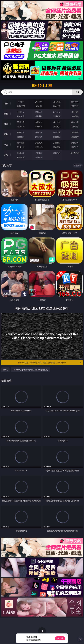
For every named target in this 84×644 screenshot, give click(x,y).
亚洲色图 (39, 132)
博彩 (6, 103)
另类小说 (39, 147)
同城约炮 (21, 153)
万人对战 (57, 102)
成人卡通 (57, 122)
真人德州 (39, 102)
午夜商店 (39, 153)
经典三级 (39, 127)
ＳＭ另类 (75, 116)
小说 (6, 145)
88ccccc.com (42, 86)
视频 (6, 114)
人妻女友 (57, 143)
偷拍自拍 (39, 122)
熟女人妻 (21, 116)
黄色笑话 (57, 147)
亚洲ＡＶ (21, 112)
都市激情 (21, 143)
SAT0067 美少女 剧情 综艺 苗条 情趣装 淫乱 (30, 370)
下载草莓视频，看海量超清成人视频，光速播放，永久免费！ (49, 363)
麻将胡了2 (21, 106)
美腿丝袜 (21, 137)
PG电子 (21, 102)
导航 (6, 155)
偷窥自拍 (21, 132)
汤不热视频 (75, 153)
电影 (6, 124)
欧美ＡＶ (57, 112)
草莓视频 (57, 153)
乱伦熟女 (57, 127)
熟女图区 (57, 137)
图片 (6, 134)
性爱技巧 (75, 147)
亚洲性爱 (21, 122)
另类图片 (75, 137)
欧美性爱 (75, 122)
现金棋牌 (57, 106)
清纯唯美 (39, 137)
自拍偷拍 (39, 112)
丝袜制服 (39, 116)
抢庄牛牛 (75, 106)
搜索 (78, 92)
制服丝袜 (21, 127)
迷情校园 (21, 147)
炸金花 (39, 106)
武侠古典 (75, 143)
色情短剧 (39, 157)
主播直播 (57, 116)
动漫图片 (75, 132)
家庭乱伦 (39, 143)
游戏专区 (75, 102)
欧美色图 (57, 132)
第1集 (5, 370)
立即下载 (60, 638)
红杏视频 (21, 157)
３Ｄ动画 (75, 112)
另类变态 (75, 127)
